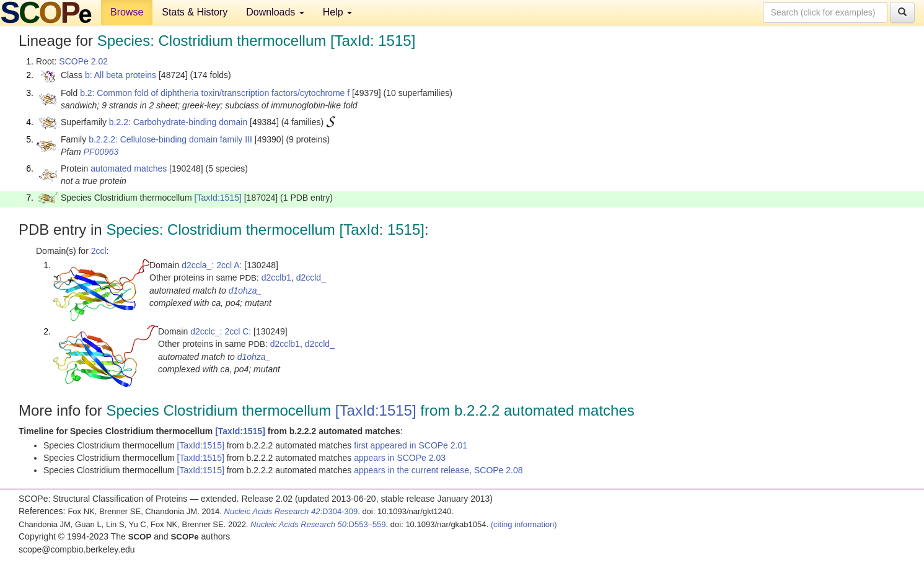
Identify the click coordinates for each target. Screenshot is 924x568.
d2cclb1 (276, 277)
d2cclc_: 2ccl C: (221, 331)
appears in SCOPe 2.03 (400, 458)
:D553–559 (318, 524)
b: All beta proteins (121, 75)
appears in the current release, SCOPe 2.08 (438, 470)
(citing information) (524, 524)
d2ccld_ (311, 277)
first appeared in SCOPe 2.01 (411, 445)
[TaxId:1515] (218, 198)
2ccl (99, 251)
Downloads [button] (275, 12)
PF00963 (101, 152)
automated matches (129, 168)
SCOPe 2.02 (83, 61)
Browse (127, 12)
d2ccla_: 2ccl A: (212, 265)
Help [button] (337, 12)
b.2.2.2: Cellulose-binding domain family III (170, 139)
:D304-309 (291, 511)
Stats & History (195, 12)
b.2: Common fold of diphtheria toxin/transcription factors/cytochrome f (215, 93)
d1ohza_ (245, 291)
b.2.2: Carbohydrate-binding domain (178, 122)
